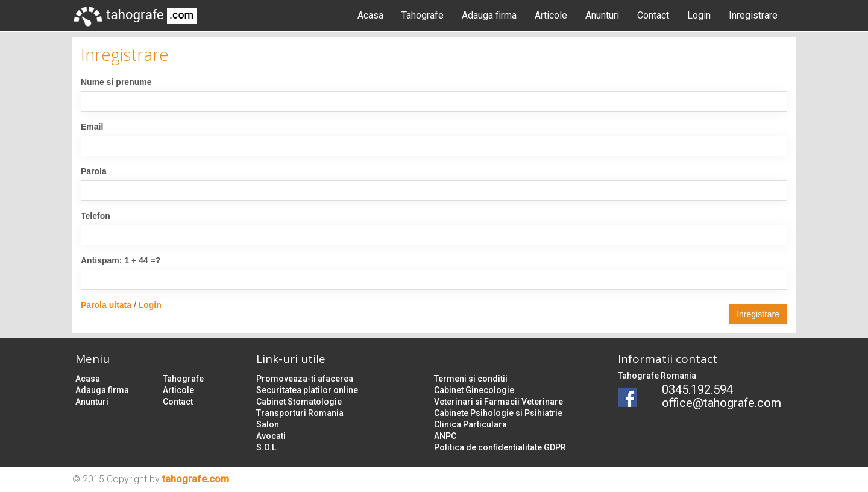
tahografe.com (196, 479)
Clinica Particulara (470, 424)
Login (699, 15)
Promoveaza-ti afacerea (305, 379)
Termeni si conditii (471, 379)
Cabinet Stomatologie (299, 402)
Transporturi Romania (300, 413)
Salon (268, 424)
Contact (653, 15)
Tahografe (423, 15)
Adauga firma (489, 15)
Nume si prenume (116, 82)
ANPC (445, 436)
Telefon (96, 216)
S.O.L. (267, 447)
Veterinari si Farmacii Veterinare (498, 402)
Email (92, 127)
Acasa (370, 15)
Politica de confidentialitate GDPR (500, 447)
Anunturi (602, 15)
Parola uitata (106, 305)
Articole (551, 15)
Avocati (271, 436)
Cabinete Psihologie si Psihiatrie (498, 413)
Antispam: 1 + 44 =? (121, 260)
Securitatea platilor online (307, 390)
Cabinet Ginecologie (474, 390)
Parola (94, 171)
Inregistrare (753, 15)
